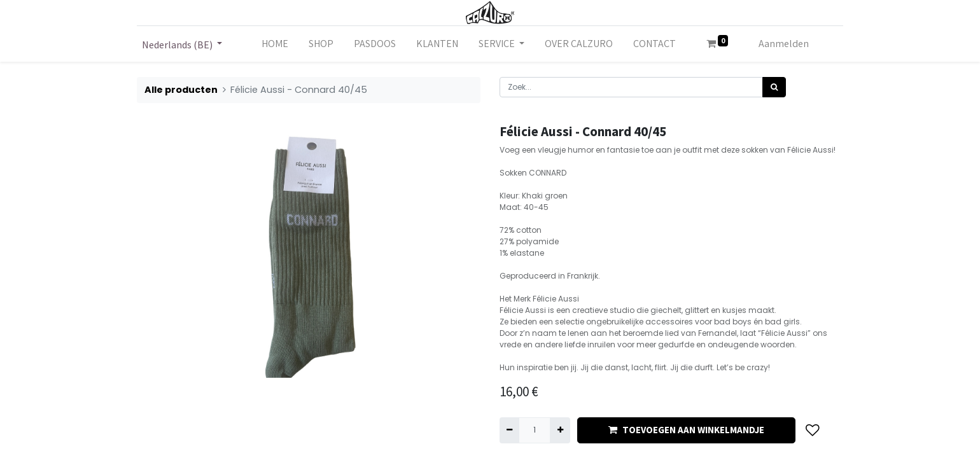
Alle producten (181, 90)
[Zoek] (774, 87)
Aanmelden (784, 44)
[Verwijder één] (509, 430)
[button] (813, 430)
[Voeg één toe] (560, 430)
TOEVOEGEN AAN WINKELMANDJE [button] (686, 430)
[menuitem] (275, 44)
